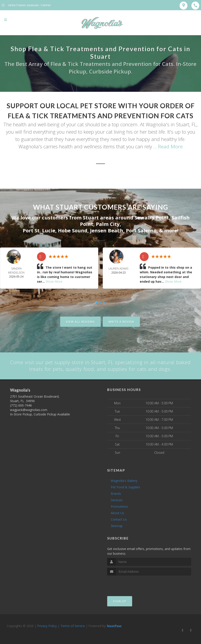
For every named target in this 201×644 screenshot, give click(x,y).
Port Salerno (141, 230)
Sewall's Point (152, 217)
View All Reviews (80, 321)
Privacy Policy (47, 626)
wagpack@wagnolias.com (29, 410)
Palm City (108, 224)
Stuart (91, 217)
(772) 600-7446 (21, 405)
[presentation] (131, 584)
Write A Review (121, 321)
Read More (170, 146)
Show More (54, 281)
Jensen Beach (107, 230)
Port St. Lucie (39, 230)
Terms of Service (73, 626)
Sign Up (120, 601)
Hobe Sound (73, 230)
